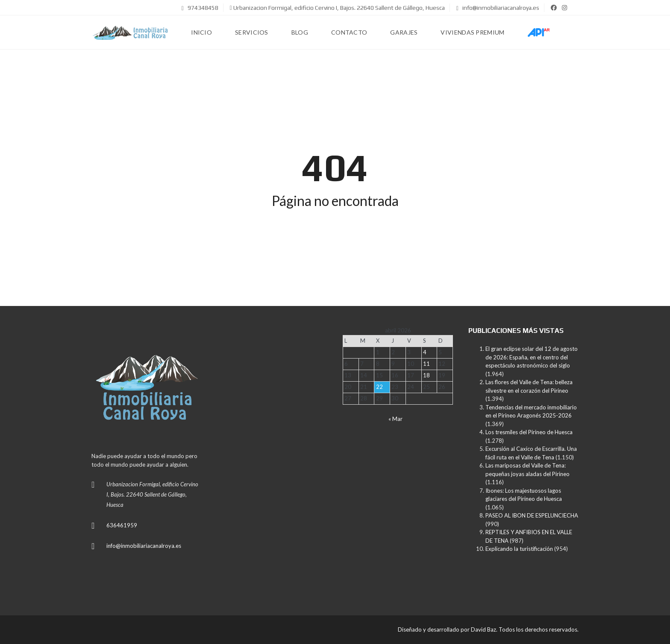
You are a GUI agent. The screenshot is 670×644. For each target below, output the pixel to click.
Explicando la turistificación (519, 549)
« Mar (395, 419)
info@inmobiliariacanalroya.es (498, 8)
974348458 (200, 8)
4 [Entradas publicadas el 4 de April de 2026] (425, 352)
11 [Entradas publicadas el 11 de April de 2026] (426, 364)
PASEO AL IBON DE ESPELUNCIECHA (532, 515)
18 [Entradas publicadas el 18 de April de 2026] (426, 375)
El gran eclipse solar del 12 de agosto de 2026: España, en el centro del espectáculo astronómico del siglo (532, 357)
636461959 (122, 525)
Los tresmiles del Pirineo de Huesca (529, 432)
